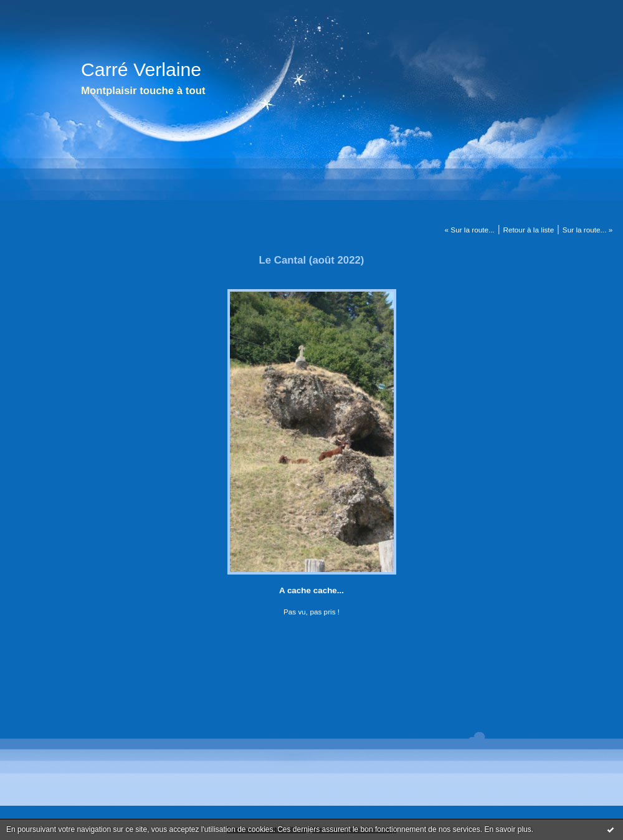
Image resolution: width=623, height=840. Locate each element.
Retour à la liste (529, 230)
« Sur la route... (470, 230)
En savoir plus (507, 829)
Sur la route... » (587, 230)
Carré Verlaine (141, 69)
